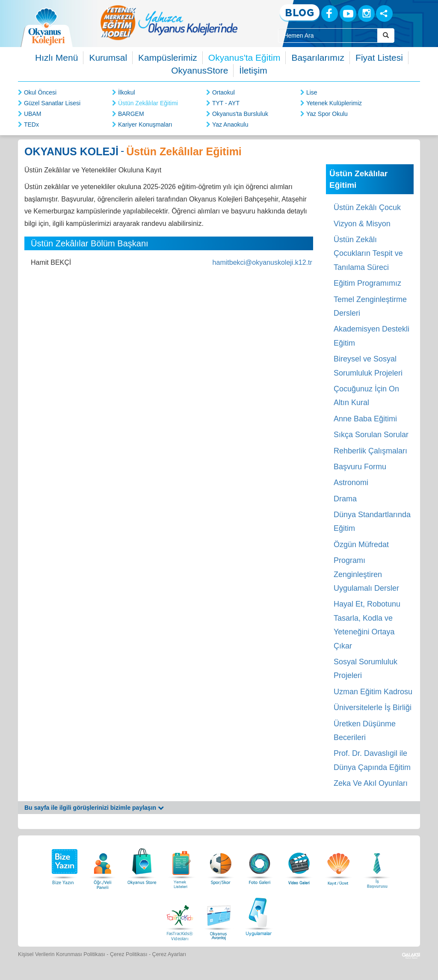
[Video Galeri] (299, 864)
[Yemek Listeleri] (181, 864)
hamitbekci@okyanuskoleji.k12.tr (262, 262)
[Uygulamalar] (258, 916)
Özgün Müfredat (361, 545)
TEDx (31, 124)
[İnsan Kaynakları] (377, 864)
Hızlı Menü (56, 58)
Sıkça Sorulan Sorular (371, 435)
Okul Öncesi (40, 92)
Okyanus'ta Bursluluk (240, 114)
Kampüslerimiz (168, 58)
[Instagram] (366, 13)
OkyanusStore (200, 70)
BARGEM (131, 114)
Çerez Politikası (129, 954)
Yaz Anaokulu (230, 124)
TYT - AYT (226, 103)
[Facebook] (330, 13)
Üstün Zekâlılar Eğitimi (148, 103)
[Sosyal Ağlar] (384, 13)
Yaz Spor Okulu (327, 114)
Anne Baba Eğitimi (365, 419)
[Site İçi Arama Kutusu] (328, 36)
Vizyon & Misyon (362, 224)
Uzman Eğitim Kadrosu (373, 692)
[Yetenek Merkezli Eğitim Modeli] (169, 22)
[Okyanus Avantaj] (219, 916)
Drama (345, 499)
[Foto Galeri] (260, 864)
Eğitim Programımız (367, 283)
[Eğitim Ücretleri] (338, 864)
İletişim (253, 70)
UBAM (33, 114)
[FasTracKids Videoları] (180, 916)
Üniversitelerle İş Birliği (373, 708)
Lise (312, 92)
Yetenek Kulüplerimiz (334, 103)
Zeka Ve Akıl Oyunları (371, 783)
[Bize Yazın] (63, 864)
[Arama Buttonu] (386, 36)
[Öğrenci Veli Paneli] (103, 864)
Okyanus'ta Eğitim (244, 58)
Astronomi (351, 483)
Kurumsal (108, 58)
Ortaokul (223, 92)
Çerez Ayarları (169, 954)
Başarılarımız (318, 58)
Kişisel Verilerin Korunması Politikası (62, 954)
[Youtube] (348, 13)
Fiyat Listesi (379, 58)
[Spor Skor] (221, 864)
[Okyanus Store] (142, 864)
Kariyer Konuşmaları (145, 124)
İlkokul (127, 92)
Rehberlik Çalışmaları (370, 451)
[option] (169, 22)
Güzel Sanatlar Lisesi (52, 103)
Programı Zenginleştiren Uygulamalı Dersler (366, 574)
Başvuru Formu (360, 467)
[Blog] (300, 13)
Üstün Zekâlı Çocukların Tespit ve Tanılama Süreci (368, 253)
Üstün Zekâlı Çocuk (367, 207)
